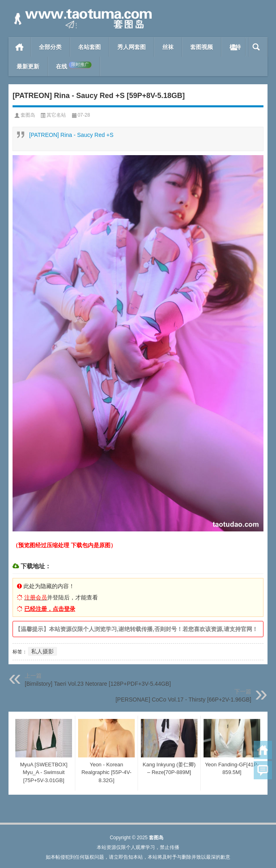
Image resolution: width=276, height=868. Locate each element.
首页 (20, 47)
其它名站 (56, 115)
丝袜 (168, 47)
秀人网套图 (132, 47)
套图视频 (202, 47)
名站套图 (89, 47)
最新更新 (28, 66)
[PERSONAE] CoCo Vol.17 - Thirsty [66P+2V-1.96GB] (183, 700)
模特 (235, 47)
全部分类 (50, 47)
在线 (74, 66)
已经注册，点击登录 (50, 609)
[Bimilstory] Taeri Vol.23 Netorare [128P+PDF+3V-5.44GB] (98, 684)
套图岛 (28, 115)
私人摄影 (42, 651)
